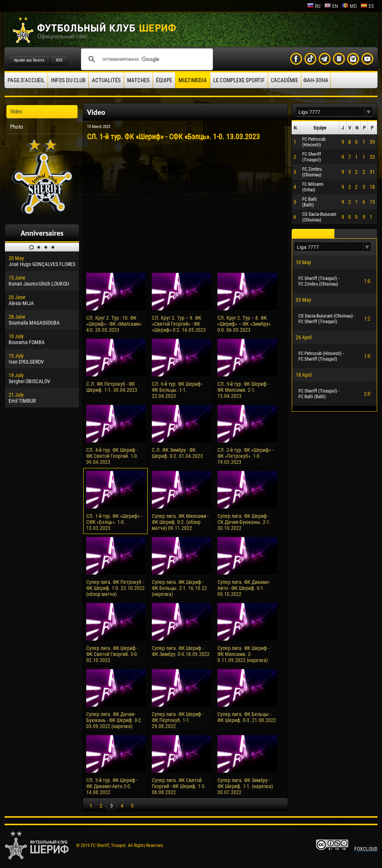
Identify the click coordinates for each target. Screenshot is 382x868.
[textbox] (330, 112)
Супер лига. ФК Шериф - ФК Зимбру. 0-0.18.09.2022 (181, 651)
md (349, 6)
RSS (59, 60)
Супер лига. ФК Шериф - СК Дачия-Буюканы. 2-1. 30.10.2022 (244, 522)
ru (314, 6)
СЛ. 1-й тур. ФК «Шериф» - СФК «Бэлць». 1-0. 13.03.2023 (114, 522)
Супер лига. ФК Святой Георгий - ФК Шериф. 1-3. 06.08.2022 (179, 786)
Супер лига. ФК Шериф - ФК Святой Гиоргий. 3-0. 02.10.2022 (112, 654)
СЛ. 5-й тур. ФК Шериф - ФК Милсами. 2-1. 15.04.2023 (243, 390)
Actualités (106, 80)
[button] (369, 112)
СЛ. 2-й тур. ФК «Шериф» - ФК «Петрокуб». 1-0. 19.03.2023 (245, 456)
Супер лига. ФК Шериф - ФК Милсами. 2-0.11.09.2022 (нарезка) (243, 654)
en (331, 6)
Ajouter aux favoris (29, 60)
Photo (17, 127)
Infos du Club (68, 80)
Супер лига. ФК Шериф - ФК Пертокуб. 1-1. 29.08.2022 (178, 720)
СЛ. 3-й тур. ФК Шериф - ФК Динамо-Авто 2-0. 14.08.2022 (112, 786)
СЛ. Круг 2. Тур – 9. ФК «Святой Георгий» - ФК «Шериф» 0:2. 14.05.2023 (179, 324)
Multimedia (193, 80)
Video (16, 111)
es (367, 6)
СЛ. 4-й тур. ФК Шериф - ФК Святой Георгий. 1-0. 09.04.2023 (112, 456)
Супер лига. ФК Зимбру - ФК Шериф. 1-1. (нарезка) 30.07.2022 (245, 786)
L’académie (285, 80)
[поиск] (146, 59)
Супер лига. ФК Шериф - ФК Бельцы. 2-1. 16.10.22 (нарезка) (179, 588)
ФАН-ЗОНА (316, 80)
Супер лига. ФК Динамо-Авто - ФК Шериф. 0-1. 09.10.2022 (244, 588)
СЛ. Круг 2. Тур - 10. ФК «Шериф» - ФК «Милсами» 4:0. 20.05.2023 (114, 324)
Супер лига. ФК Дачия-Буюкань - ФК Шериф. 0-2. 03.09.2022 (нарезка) (114, 720)
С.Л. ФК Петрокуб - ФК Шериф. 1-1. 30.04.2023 (112, 387)
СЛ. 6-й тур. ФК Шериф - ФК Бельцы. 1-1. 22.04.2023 (178, 390)
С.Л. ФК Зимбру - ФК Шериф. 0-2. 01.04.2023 (177, 453)
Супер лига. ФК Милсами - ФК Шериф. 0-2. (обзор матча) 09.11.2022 (180, 522)
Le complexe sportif (239, 80)
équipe (164, 80)
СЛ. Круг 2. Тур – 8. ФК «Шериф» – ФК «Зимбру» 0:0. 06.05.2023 (244, 324)
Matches (138, 80)
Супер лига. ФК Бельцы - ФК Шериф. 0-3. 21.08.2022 (247, 717)
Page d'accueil (26, 80)
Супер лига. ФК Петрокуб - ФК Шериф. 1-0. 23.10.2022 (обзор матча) (115, 588)
